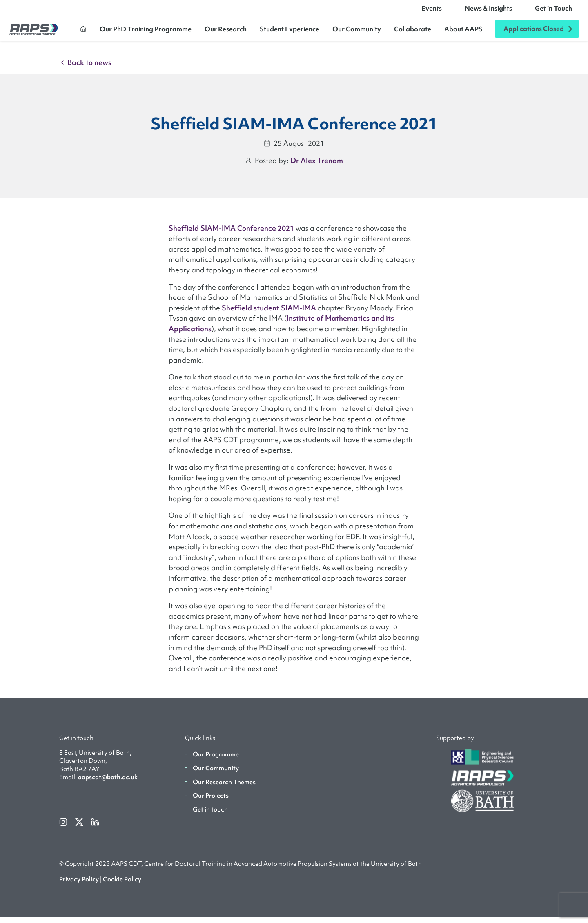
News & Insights (488, 11)
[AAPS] (34, 32)
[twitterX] (80, 827)
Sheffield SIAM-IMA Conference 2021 (231, 234)
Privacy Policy (79, 885)
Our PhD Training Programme (146, 32)
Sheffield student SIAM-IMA (269, 314)
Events (432, 11)
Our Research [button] (226, 32)
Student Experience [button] (290, 32)
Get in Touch (553, 11)
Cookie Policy (122, 885)
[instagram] (64, 827)
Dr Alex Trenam (317, 166)
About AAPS (463, 32)
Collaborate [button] (413, 32)
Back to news (85, 69)
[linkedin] (95, 827)
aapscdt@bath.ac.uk (108, 783)
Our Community (357, 32)
